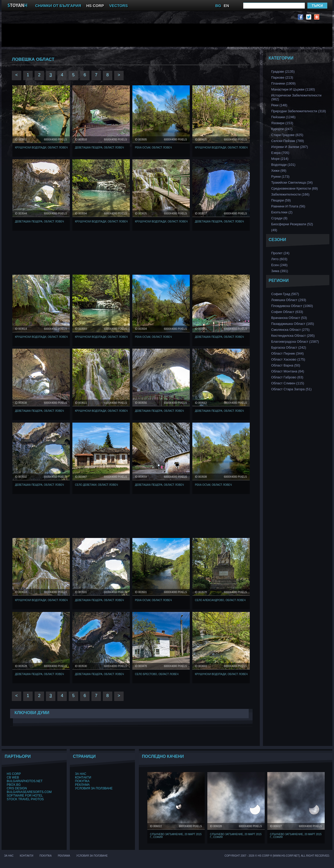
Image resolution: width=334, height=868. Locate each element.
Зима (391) (280, 271)
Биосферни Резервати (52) (292, 224)
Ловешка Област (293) (289, 300)
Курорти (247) (282, 129)
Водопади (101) (283, 165)
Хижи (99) (279, 171)
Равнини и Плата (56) (288, 206)
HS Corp (14, 774)
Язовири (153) (282, 123)
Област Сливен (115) (288, 383)
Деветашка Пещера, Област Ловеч (99, 148)
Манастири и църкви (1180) (293, 89)
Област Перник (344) (287, 353)
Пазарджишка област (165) (293, 324)
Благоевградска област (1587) (295, 342)
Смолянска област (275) (290, 330)
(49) (274, 230)
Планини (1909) (283, 83)
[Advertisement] (132, 35)
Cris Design (17, 788)
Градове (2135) (283, 72)
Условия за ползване (94, 788)
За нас (81, 774)
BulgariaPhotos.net (25, 781)
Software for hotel (25, 796)
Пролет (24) (280, 253)
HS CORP (95, 6)
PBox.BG (14, 785)
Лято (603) (279, 259)
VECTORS (118, 6)
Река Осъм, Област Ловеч (153, 148)
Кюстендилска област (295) (293, 336)
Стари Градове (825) (287, 135)
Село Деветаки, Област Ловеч (96, 485)
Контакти (83, 777)
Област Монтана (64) (288, 371)
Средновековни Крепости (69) (294, 188)
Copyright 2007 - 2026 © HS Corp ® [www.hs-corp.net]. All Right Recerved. (277, 856)
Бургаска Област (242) (289, 347)
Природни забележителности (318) (299, 111)
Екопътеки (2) (282, 212)
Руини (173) (280, 177)
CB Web (13, 777)
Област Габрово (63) (287, 377)
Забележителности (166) (290, 194)
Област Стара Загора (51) (291, 389)
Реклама (82, 785)
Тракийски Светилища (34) (292, 182)
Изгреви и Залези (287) (290, 147)
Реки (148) (279, 105)
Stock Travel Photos (25, 799)
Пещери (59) (281, 200)
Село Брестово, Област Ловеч (157, 674)
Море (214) (280, 159)
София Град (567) (285, 294)
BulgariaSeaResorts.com (29, 792)
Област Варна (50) (286, 365)
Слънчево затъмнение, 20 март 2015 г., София (176, 836)
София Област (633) (287, 312)
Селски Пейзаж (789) (288, 141)
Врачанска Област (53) (289, 318)
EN (226, 6)
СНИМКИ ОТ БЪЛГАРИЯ (58, 6)
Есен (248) (279, 265)
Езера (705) (280, 153)
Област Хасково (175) (288, 359)
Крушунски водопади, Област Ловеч (41, 148)
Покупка (82, 781)
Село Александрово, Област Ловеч (220, 600)
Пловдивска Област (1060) (292, 306)
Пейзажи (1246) (283, 117)
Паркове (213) (282, 77)
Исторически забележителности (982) (296, 97)
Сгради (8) (279, 218)
